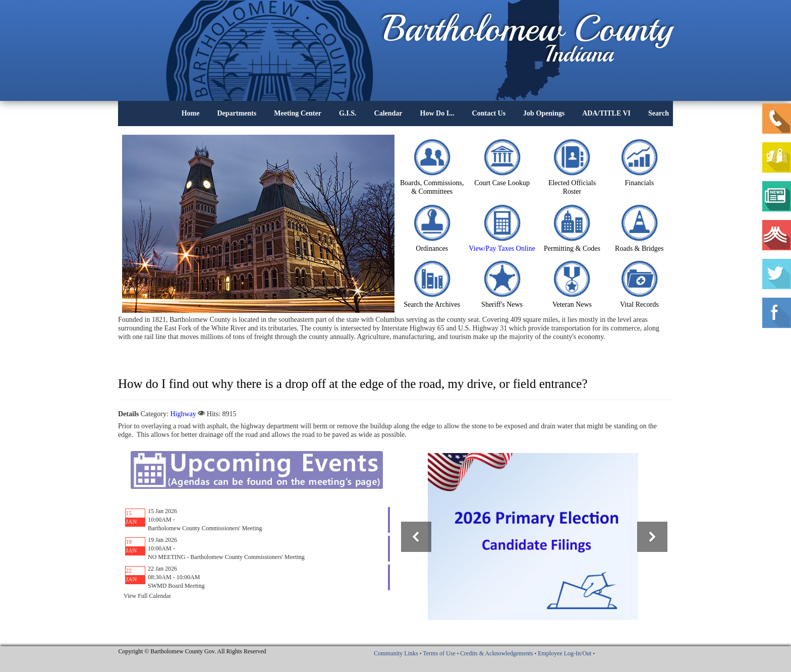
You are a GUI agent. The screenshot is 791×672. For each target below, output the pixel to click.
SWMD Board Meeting (176, 586)
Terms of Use (439, 653)
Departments (237, 113)
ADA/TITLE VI (606, 113)
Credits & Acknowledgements (497, 653)
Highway (183, 414)
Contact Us (489, 113)
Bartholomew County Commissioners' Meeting (205, 528)
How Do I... (437, 113)
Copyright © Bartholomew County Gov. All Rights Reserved (192, 651)
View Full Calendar (147, 596)
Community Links (396, 653)
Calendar (388, 113)
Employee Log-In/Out (564, 653)
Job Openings (544, 113)
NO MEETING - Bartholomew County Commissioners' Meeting (226, 557)
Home (191, 113)
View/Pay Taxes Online (502, 248)
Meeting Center (298, 113)
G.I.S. (348, 113)
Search (659, 113)
